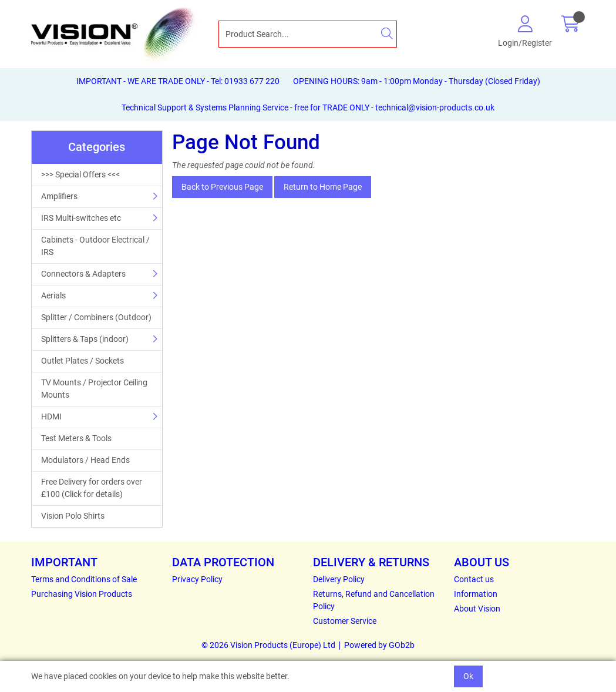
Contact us (474, 579)
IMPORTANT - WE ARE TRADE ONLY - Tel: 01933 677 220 (178, 81)
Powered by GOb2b (379, 645)
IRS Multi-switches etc (81, 218)
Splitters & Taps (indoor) (85, 339)
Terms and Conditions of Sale (84, 579)
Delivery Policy (339, 579)
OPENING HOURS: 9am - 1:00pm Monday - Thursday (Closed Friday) (417, 81)
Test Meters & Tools (76, 438)
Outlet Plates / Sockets (83, 361)
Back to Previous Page (222, 187)
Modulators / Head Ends (85, 460)
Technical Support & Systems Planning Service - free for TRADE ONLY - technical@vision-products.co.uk (308, 108)
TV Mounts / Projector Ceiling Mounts (94, 389)
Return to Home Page (323, 187)
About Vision (477, 609)
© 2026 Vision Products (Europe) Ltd (268, 645)
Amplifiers (59, 196)
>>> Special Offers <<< (80, 174)
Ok (468, 676)
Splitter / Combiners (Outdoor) (96, 317)
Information (476, 594)
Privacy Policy (197, 579)
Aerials (53, 295)
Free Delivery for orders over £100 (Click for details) (92, 488)
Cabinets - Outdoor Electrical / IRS (95, 246)
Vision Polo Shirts (73, 516)
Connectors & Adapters (83, 274)
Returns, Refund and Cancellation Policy (374, 600)
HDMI (51, 416)
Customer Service (345, 621)
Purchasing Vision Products (82, 594)
